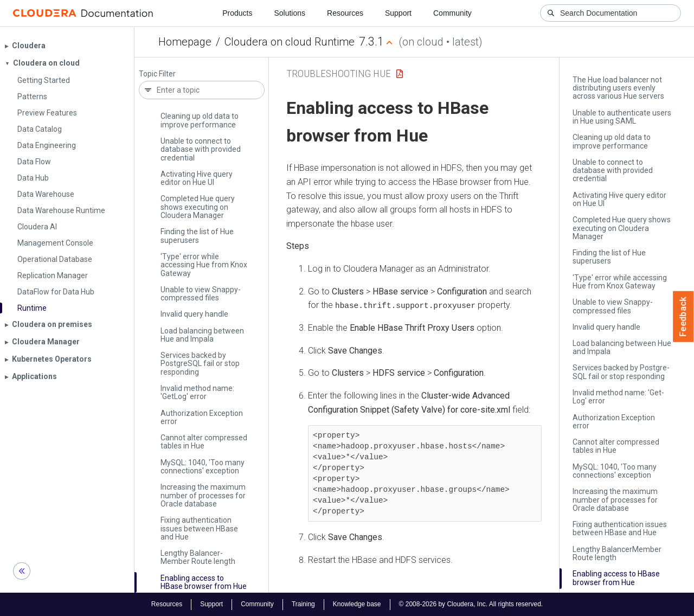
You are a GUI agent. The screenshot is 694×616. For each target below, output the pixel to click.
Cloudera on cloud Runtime (290, 42)
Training (303, 604)
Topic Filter (157, 74)
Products (237, 13)
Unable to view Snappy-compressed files (201, 294)
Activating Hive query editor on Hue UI (197, 178)
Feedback (683, 317)
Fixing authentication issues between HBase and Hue (199, 528)
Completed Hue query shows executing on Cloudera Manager (198, 207)
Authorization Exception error (202, 417)
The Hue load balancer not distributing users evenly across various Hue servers (618, 88)
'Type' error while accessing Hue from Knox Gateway (204, 265)
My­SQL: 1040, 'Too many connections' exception (203, 467)
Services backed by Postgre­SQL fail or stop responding (200, 364)
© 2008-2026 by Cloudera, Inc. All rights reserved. (471, 604)
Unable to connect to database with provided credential (201, 149)
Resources (345, 13)
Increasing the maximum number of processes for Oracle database (203, 495)
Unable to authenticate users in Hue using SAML (622, 117)
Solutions (290, 13)
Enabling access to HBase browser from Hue (204, 582)
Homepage (185, 42)
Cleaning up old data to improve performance (200, 120)
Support (398, 13)
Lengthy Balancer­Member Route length (198, 557)
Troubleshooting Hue (339, 73)
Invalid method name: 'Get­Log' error (197, 392)
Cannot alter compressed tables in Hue (204, 442)
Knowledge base (357, 604)
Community (452, 13)
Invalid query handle (194, 314)
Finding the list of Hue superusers (197, 236)
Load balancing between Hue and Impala (202, 335)
